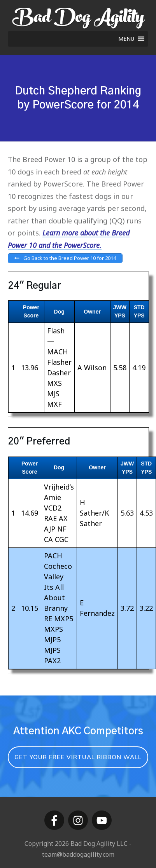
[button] (126, 39)
